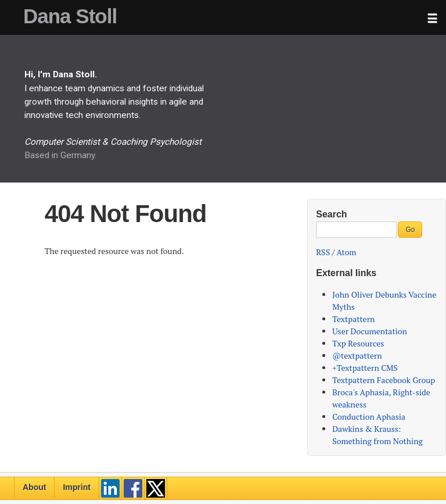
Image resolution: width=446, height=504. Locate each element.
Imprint (76, 487)
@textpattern (357, 355)
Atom (347, 252)
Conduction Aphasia (369, 417)
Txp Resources (358, 343)
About (34, 487)
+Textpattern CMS (365, 368)
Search (331, 214)
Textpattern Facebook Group (384, 380)
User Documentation (370, 331)
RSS (323, 252)
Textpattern (353, 319)
